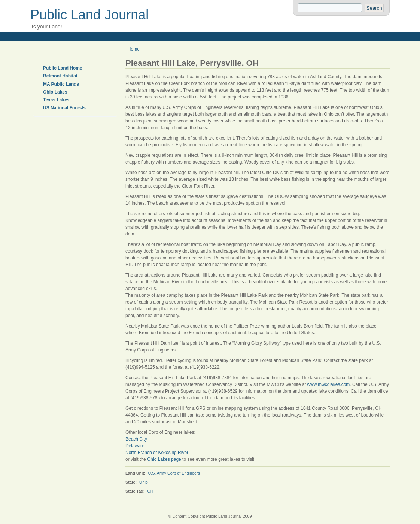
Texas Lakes (56, 100)
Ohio (144, 482)
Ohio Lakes (55, 92)
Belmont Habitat (60, 76)
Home (134, 49)
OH (150, 491)
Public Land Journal (89, 15)
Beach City (136, 439)
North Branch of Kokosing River (157, 453)
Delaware (135, 446)
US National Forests (64, 108)
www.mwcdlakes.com (328, 384)
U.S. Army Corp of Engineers (174, 473)
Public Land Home (63, 68)
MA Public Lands (61, 84)
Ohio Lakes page (164, 459)
